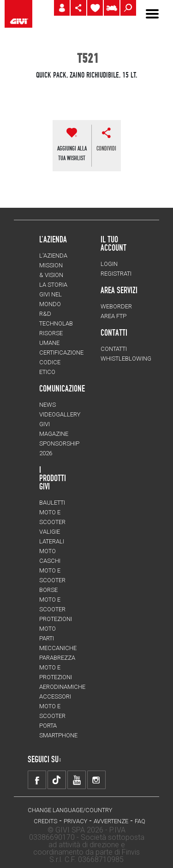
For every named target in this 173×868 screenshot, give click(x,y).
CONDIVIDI (106, 148)
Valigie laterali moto (52, 541)
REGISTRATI (116, 274)
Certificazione (61, 353)
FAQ (140, 821)
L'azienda (53, 256)
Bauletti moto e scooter (52, 512)
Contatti (114, 349)
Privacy (75, 821)
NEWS (48, 405)
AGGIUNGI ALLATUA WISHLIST (72, 153)
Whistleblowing (126, 359)
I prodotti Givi (53, 478)
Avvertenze (111, 821)
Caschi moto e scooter (52, 570)
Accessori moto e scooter (55, 706)
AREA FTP (113, 316)
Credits (45, 821)
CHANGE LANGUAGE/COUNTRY (70, 810)
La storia (53, 285)
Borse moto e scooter (52, 600)
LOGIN (109, 264)
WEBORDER (116, 306)
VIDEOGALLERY (60, 414)
